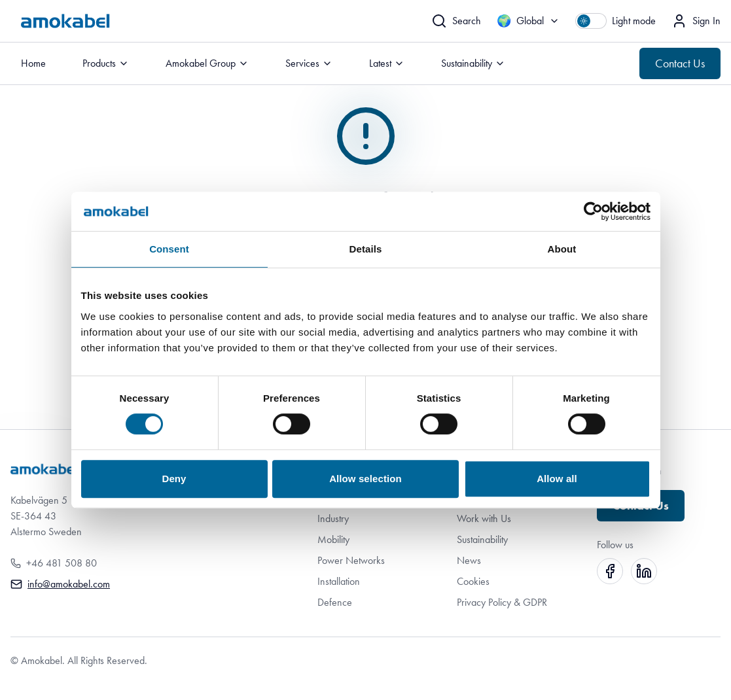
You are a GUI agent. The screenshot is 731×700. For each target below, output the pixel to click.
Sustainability (482, 539)
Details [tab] (366, 249)
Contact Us (680, 63)
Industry (333, 518)
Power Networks (351, 560)
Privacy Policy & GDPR (502, 602)
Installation (339, 581)
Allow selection (365, 479)
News (469, 560)
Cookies (473, 581)
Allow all (557, 479)
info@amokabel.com (69, 584)
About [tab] (562, 249)
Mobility (333, 539)
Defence (335, 602)
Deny (174, 479)
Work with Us (484, 518)
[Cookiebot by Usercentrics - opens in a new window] (593, 211)
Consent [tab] (169, 249)
